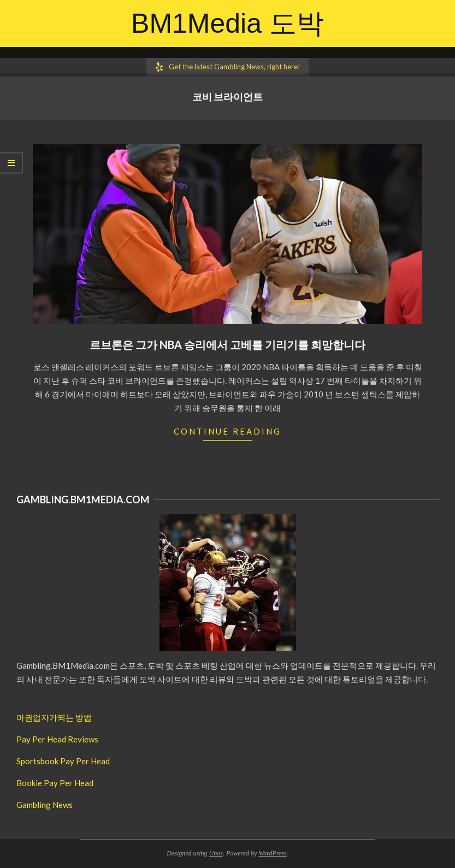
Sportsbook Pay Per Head (63, 761)
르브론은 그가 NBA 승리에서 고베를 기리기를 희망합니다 (227, 344)
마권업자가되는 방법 (54, 717)
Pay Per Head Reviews (57, 739)
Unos (216, 853)
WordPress (272, 853)
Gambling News (45, 805)
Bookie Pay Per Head (55, 783)
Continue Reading (227, 431)
